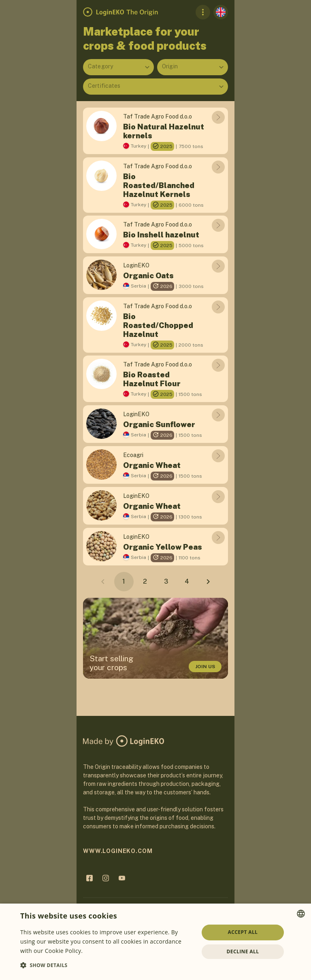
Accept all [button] (243, 932)
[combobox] (118, 67)
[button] (107, 965)
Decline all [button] (243, 951)
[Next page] (208, 582)
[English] (221, 12)
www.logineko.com (118, 851)
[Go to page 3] (166, 582)
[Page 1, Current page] (124, 582)
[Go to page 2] (145, 582)
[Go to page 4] (187, 582)
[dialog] (155, 942)
